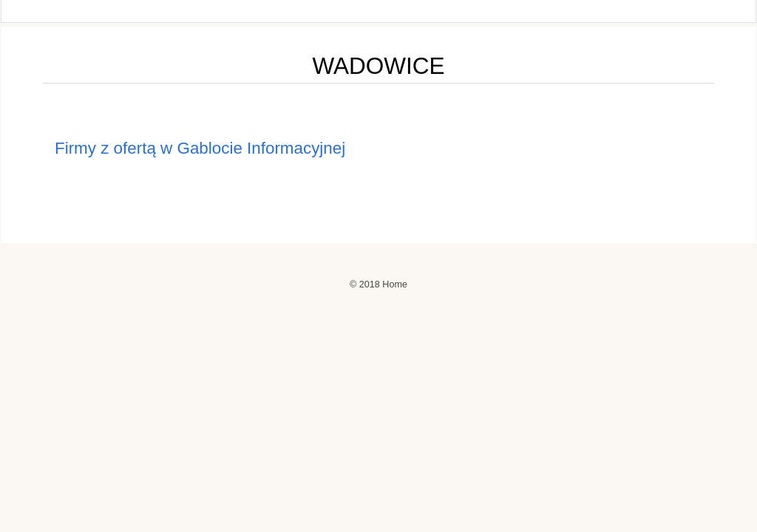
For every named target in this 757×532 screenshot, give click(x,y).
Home (395, 284)
